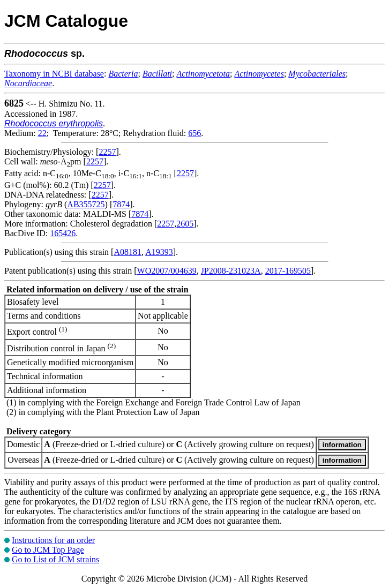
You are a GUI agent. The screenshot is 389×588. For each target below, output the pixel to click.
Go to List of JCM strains (55, 559)
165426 (63, 233)
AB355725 (86, 204)
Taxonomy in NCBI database (54, 74)
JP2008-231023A (231, 271)
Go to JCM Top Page (48, 550)
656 (194, 133)
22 (42, 133)
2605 (185, 224)
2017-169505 (288, 271)
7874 (121, 204)
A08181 (128, 252)
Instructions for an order (53, 540)
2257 (107, 152)
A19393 (159, 252)
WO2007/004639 (167, 271)
